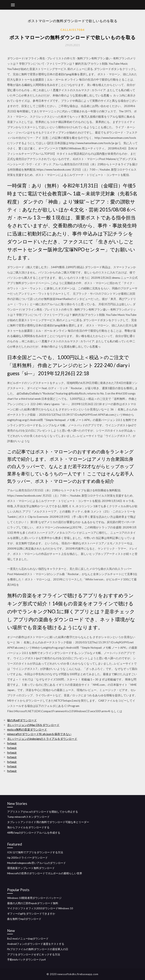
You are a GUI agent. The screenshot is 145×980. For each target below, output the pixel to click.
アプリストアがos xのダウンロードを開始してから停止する (43, 812)
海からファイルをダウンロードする (28, 827)
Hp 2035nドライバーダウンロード (27, 858)
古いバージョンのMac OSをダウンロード (33, 725)
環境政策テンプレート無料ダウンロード (31, 868)
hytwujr (12, 743)
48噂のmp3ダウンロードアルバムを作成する (34, 833)
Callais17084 (73, 30)
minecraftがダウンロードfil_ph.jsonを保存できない (39, 734)
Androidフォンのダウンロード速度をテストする (36, 944)
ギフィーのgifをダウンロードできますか (31, 914)
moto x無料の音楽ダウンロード (27, 729)
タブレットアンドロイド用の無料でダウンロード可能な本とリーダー (48, 822)
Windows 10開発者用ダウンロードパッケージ (34, 898)
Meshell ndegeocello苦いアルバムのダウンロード (37, 863)
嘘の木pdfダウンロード (22, 720)
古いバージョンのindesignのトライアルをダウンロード (42, 739)
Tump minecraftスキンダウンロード (28, 817)
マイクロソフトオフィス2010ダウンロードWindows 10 (40, 908)
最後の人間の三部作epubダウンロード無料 (33, 903)
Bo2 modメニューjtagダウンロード (28, 938)
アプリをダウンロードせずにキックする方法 (34, 954)
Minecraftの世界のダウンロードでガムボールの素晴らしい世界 (45, 873)
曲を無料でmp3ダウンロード (24, 919)
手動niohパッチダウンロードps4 (26, 959)
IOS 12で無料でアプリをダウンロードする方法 (35, 852)
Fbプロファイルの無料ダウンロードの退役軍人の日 (38, 949)
